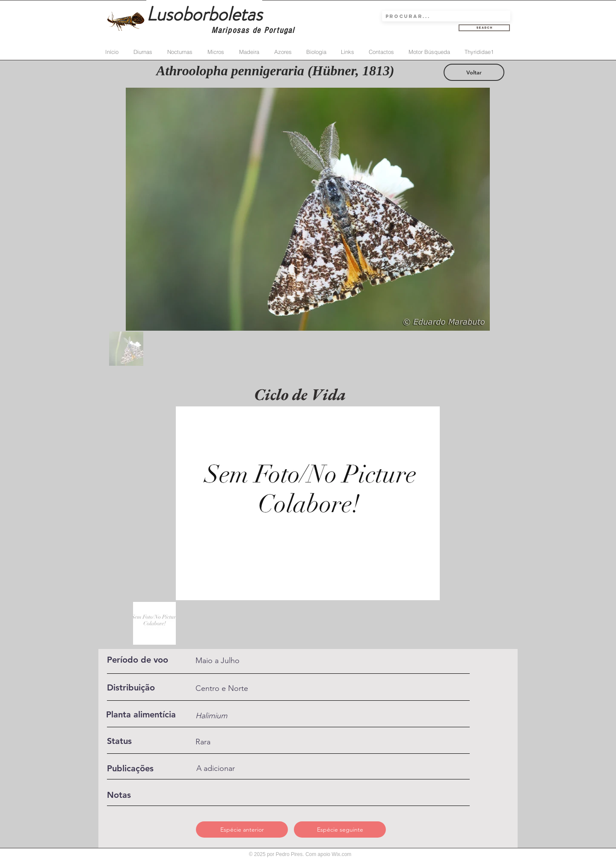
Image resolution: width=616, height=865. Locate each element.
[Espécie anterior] (242, 829)
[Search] (484, 28)
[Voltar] (474, 72)
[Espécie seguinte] (340, 829)
